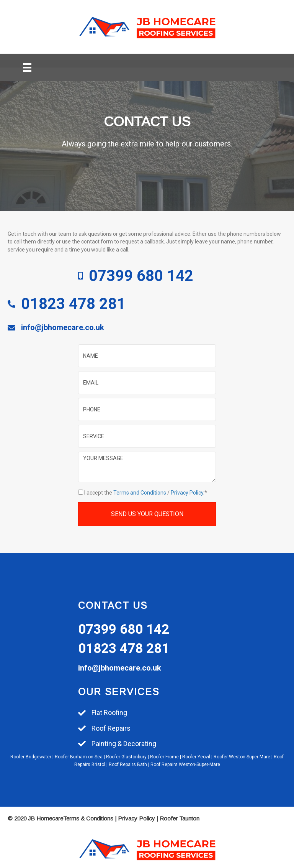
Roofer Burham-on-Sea (79, 757)
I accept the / (144, 493)
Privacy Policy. (188, 493)
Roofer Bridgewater (31, 757)
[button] (147, 514)
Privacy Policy (136, 818)
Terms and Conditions (140, 493)
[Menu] (27, 67)
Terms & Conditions (88, 818)
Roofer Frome (164, 757)
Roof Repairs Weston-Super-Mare (185, 764)
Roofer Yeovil (196, 757)
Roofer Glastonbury (126, 757)
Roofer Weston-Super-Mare (242, 757)
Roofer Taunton (180, 818)
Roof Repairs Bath (128, 764)
